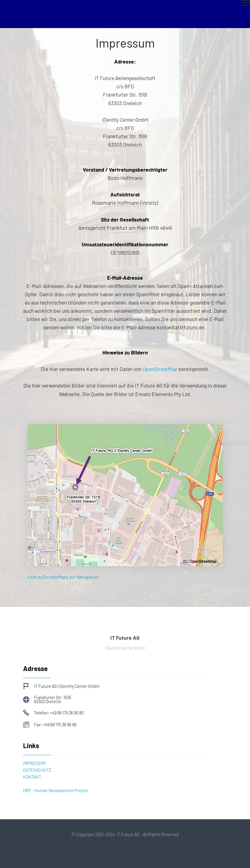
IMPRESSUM (34, 763)
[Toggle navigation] (125, 5)
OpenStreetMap (161, 369)
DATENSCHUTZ (37, 770)
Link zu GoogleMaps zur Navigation (63, 577)
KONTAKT (32, 777)
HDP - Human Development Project (55, 790)
